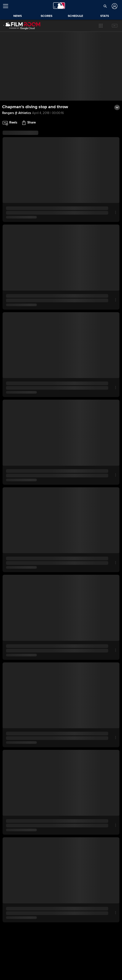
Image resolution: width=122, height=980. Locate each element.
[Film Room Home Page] (22, 26)
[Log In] (114, 6)
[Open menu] (7, 6)
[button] (101, 26)
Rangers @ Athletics (17, 113)
